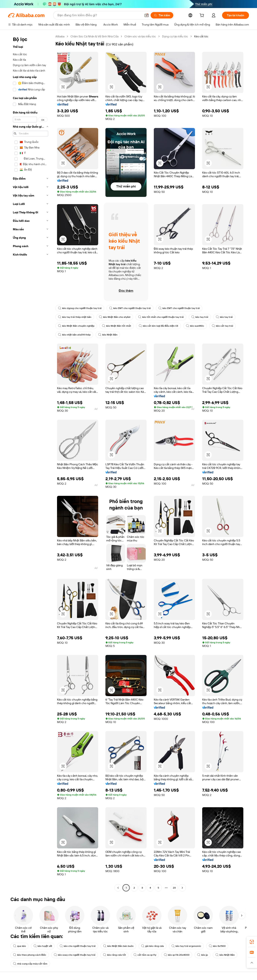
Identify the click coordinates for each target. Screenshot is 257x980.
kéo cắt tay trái (222, 326)
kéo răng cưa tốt (114, 955)
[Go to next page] (182, 888)
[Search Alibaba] (99, 15)
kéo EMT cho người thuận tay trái (130, 308)
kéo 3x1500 (217, 946)
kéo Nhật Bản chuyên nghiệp (76, 326)
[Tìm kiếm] (162, 15)
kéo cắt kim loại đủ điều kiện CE (159, 326)
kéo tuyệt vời (43, 946)
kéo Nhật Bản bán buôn (118, 946)
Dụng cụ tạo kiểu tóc (175, 36)
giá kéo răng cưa (153, 946)
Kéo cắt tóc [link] (201, 36)
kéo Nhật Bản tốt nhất (117, 326)
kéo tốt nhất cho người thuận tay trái (161, 317)
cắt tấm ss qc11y (145, 955)
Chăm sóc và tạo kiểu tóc (140, 36)
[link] (252, 942)
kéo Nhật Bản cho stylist (115, 317)
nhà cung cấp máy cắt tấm (30, 964)
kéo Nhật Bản (108, 335)
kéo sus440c (195, 326)
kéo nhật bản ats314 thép (74, 335)
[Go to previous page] (118, 888)
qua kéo (19, 946)
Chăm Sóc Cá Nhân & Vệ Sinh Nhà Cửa (94, 36)
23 (174, 888)
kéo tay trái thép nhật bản (75, 317)
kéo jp (202, 955)
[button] (147, 15)
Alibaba (60, 36)
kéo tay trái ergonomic (186, 946)
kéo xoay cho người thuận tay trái (75, 955)
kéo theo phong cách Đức (30, 955)
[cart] (203, 16)
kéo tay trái (200, 317)
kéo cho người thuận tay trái (78, 946)
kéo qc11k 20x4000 (177, 955)
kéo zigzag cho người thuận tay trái (80, 308)
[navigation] (31, 463)
